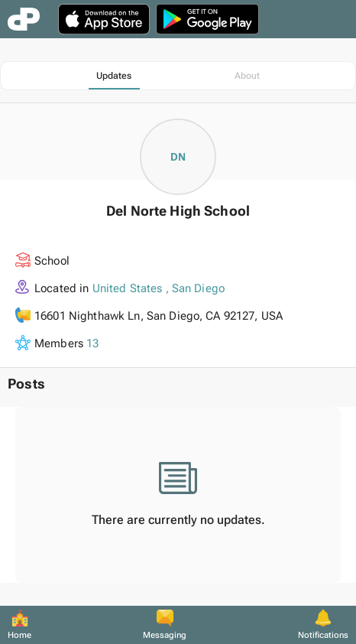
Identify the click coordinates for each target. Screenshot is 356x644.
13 (92, 343)
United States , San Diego (159, 288)
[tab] (114, 76)
